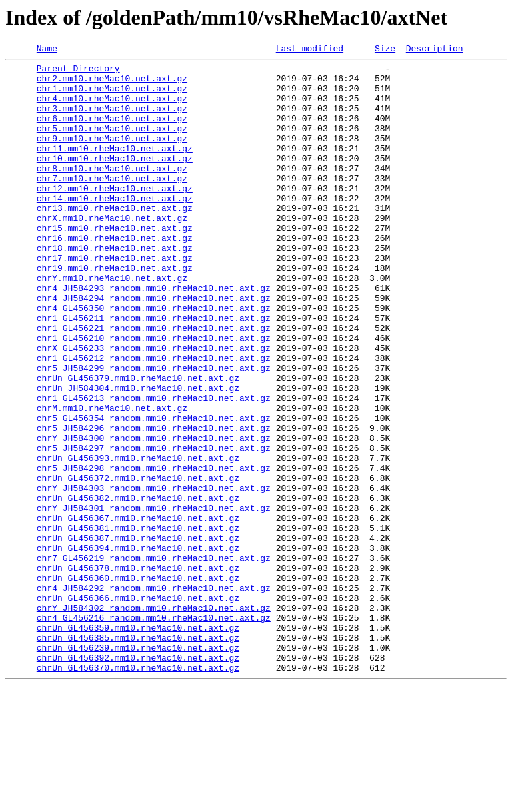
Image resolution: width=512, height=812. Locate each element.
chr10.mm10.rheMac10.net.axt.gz (115, 180)
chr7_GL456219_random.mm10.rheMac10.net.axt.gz (154, 659)
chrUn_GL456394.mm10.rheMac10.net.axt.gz (138, 647)
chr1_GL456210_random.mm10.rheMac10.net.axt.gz (154, 396)
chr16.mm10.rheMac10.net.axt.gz (115, 276)
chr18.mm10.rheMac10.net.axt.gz (115, 288)
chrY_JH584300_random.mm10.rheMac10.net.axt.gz (154, 516)
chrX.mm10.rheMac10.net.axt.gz (112, 252)
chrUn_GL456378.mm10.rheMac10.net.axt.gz (138, 671)
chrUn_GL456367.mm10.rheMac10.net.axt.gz (138, 611)
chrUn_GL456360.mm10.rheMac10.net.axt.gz (138, 683)
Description (435, 50)
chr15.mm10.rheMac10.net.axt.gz (115, 264)
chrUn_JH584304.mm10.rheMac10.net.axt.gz (138, 456)
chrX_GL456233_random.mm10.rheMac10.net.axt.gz (154, 408)
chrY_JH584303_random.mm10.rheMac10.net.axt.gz (154, 576)
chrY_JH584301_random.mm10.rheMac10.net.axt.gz (154, 600)
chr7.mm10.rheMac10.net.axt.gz (112, 204)
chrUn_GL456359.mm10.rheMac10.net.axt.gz (138, 743)
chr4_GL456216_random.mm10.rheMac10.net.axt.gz (154, 731)
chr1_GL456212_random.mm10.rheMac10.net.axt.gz (154, 420)
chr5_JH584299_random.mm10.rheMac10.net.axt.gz (154, 432)
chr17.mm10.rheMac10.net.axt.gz (115, 300)
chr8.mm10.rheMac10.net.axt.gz (112, 192)
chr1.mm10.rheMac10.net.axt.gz (112, 96)
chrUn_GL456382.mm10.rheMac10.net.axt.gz (138, 588)
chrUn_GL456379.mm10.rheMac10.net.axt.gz (138, 444)
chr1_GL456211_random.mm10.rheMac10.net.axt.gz (154, 372)
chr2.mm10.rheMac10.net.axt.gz (112, 84)
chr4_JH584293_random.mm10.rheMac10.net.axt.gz (154, 336)
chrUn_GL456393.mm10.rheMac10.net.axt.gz (138, 540)
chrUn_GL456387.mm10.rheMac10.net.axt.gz (138, 635)
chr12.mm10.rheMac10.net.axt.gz (115, 216)
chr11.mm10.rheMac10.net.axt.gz (115, 168)
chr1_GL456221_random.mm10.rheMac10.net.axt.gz (154, 384)
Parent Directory (78, 72)
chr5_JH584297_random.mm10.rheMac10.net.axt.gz (154, 528)
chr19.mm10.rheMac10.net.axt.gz (115, 312)
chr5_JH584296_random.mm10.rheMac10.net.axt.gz (154, 504)
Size (385, 50)
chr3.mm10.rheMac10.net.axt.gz (112, 120)
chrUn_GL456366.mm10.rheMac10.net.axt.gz (138, 707)
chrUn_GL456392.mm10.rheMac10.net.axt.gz (138, 779)
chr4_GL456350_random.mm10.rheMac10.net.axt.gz (154, 360)
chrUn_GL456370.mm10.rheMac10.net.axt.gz (138, 791)
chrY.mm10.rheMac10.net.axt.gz (112, 324)
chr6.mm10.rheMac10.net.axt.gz (112, 132)
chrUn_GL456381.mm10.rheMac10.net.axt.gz (138, 623)
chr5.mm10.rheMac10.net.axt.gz (112, 144)
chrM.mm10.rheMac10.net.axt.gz (112, 480)
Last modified (310, 50)
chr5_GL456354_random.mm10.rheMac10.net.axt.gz (154, 492)
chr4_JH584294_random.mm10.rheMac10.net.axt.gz (154, 348)
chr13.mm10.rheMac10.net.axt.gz (115, 240)
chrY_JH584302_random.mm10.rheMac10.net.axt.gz (154, 719)
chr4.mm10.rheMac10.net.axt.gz (112, 108)
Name (47, 50)
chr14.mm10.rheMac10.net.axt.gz (115, 228)
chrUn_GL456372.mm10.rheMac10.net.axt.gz (138, 564)
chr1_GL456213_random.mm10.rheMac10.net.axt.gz (154, 468)
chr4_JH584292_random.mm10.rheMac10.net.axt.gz (154, 695)
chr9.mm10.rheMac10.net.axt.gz (112, 156)
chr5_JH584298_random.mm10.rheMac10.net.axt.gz (154, 552)
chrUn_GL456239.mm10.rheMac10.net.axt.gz (138, 767)
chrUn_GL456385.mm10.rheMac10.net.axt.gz (138, 755)
